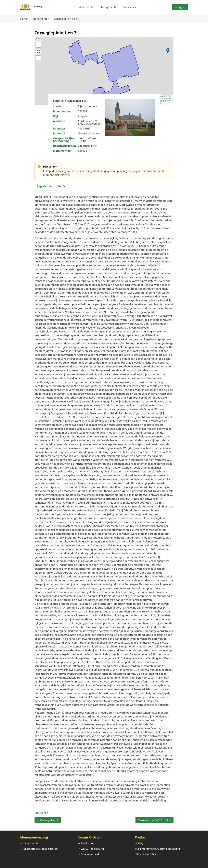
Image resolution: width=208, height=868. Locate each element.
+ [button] (38, 41)
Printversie (41, 813)
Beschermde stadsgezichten (41, 849)
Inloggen (180, 7)
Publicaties (129, 7)
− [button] (38, 45)
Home (24, 19)
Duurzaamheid (90, 854)
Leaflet (162, 96)
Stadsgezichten (109, 7)
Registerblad (45, 186)
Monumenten (87, 7)
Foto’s (61, 186)
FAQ (141, 843)
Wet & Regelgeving (92, 849)
